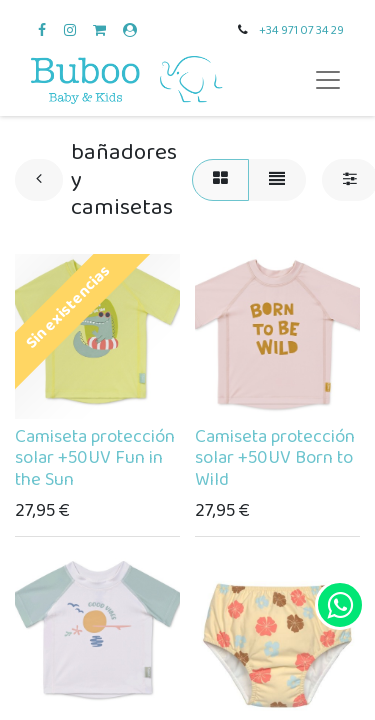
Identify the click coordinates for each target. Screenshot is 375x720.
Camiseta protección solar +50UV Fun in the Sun (95, 459)
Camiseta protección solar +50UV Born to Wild (275, 459)
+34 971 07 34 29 (301, 30)
